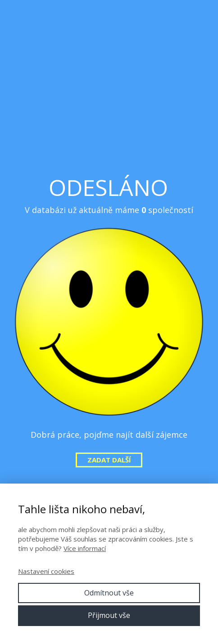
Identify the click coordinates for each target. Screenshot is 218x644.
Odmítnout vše (109, 593)
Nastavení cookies (46, 571)
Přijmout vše (109, 615)
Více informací (85, 548)
